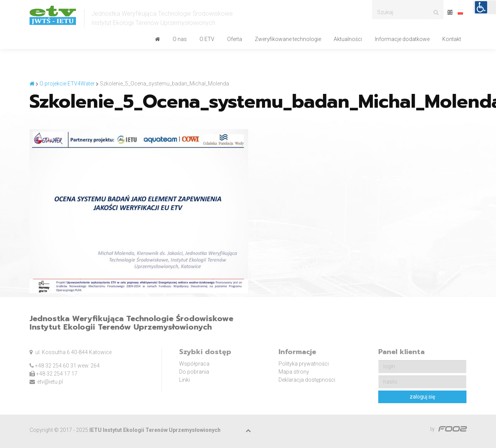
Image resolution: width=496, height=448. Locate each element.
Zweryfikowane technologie (288, 39)
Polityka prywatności (304, 364)
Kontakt (452, 39)
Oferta (235, 39)
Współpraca (194, 364)
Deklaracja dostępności (307, 380)
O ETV (207, 39)
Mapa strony (294, 372)
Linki (185, 380)
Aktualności (348, 39)
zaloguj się (422, 397)
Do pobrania (194, 372)
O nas (180, 39)
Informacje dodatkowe (402, 39)
